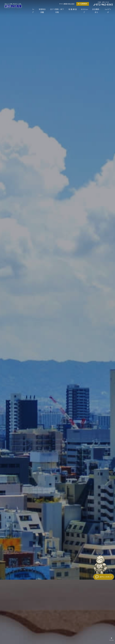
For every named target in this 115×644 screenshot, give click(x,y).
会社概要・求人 (96, 11)
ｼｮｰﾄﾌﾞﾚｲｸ (108, 11)
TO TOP (111, 639)
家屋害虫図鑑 (42, 11)
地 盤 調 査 (73, 9)
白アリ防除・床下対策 (57, 11)
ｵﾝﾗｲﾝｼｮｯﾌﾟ (84, 11)
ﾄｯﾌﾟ (33, 11)
